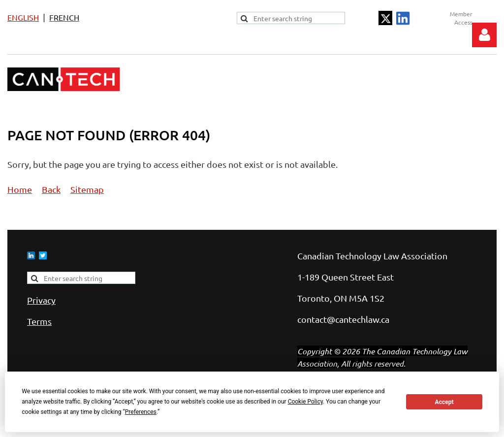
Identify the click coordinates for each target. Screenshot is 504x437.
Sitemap (87, 189)
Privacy (41, 300)
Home (20, 189)
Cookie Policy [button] (305, 402)
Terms (39, 321)
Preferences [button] (141, 412)
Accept (444, 402)
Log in (484, 35)
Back (51, 189)
